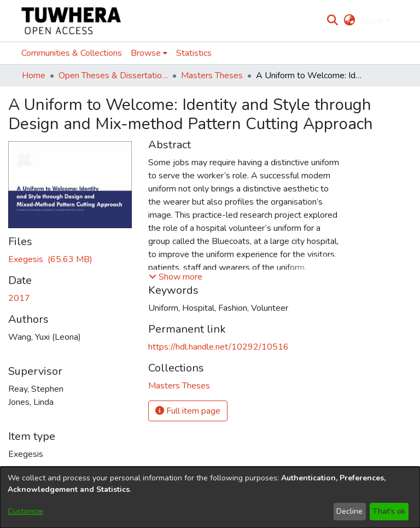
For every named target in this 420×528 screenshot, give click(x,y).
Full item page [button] (188, 411)
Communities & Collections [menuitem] (72, 53)
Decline (349, 511)
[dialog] (210, 497)
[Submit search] (333, 21)
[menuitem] (349, 21)
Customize (25, 511)
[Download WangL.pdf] (50, 259)
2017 (19, 298)
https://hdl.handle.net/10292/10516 (218, 347)
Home (34, 76)
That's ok (389, 511)
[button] (176, 277)
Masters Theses (212, 76)
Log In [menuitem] (372, 21)
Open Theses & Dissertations (113, 76)
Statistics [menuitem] (194, 53)
